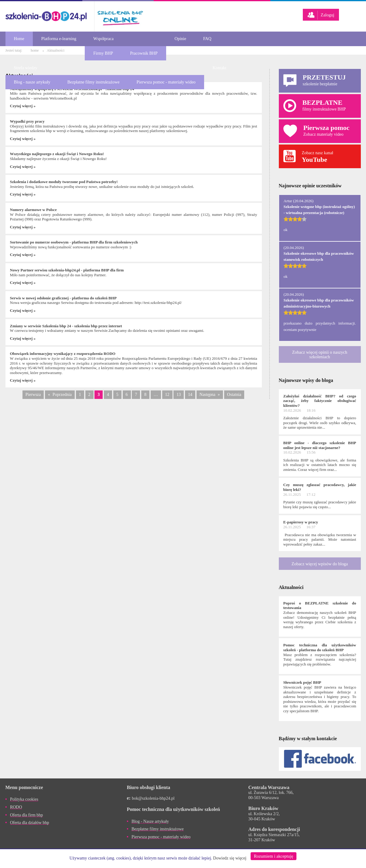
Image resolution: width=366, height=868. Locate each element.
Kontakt (219, 68)
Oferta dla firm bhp (26, 815)
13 (179, 395)
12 (167, 395)
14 (190, 395)
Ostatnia (234, 395)
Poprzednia (62, 395)
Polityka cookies (24, 799)
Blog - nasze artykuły (32, 82)
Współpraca (103, 39)
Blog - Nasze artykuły (150, 821)
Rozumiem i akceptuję (274, 856)
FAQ (207, 39)
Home (19, 39)
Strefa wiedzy (26, 68)
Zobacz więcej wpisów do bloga (320, 564)
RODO (16, 807)
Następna (207, 395)
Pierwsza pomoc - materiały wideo (166, 82)
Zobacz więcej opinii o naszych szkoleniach (320, 354)
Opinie (180, 39)
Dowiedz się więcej (230, 858)
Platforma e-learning (59, 39)
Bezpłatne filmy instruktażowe (94, 82)
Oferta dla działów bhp (30, 823)
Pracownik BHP (144, 53)
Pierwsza (33, 395)
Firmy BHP (103, 53)
